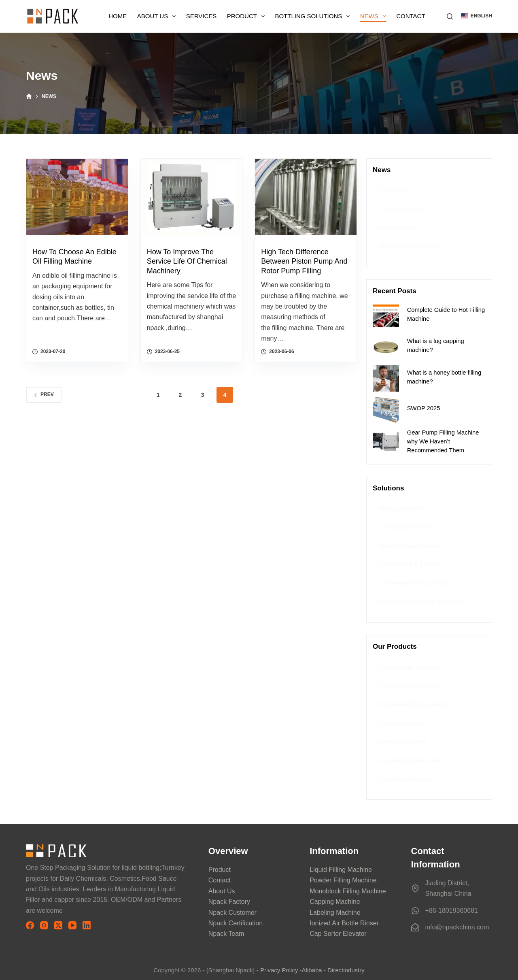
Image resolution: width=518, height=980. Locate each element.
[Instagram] (44, 925)
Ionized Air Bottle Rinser (344, 923)
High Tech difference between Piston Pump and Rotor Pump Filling (304, 261)
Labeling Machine (335, 913)
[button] (477, 16)
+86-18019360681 (452, 911)
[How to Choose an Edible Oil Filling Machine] (77, 197)
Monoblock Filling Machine (348, 891)
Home (118, 16)
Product (247, 16)
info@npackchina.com (457, 927)
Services (202, 16)
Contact (411, 16)
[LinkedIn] (87, 925)
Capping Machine (335, 902)
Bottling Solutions (314, 16)
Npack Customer (232, 913)
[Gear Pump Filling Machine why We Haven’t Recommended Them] (386, 441)
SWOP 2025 (424, 408)
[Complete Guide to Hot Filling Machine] (386, 316)
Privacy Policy (279, 970)
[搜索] (450, 16)
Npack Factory (229, 902)
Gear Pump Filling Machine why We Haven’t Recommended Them (443, 441)
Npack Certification (236, 923)
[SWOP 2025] (386, 410)
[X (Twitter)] (58, 925)
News (375, 16)
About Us (158, 16)
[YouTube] (72, 925)
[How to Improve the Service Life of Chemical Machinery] (192, 197)
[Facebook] (30, 925)
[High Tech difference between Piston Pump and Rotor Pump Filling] (306, 197)
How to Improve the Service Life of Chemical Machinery (187, 261)
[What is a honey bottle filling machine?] (386, 378)
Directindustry (346, 970)
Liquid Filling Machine (341, 870)
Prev (44, 394)
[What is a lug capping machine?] (386, 347)
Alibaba (312, 970)
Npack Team (226, 934)
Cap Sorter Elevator (338, 934)
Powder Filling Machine (343, 880)
